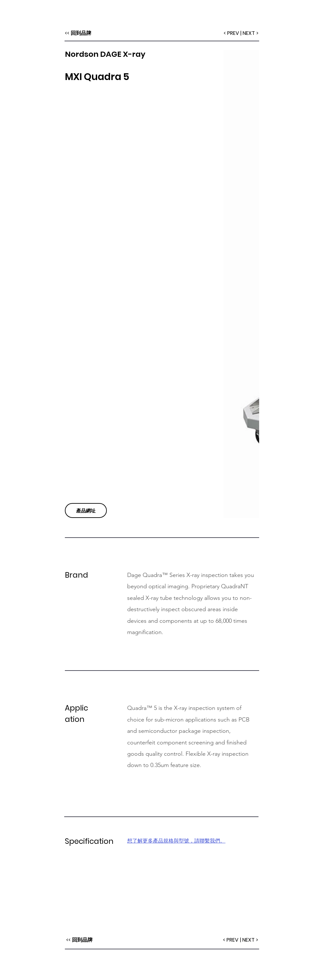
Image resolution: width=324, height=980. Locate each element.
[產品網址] (86, 510)
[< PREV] (231, 33)
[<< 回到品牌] (78, 33)
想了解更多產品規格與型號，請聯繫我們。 (176, 841)
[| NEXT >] (250, 33)
